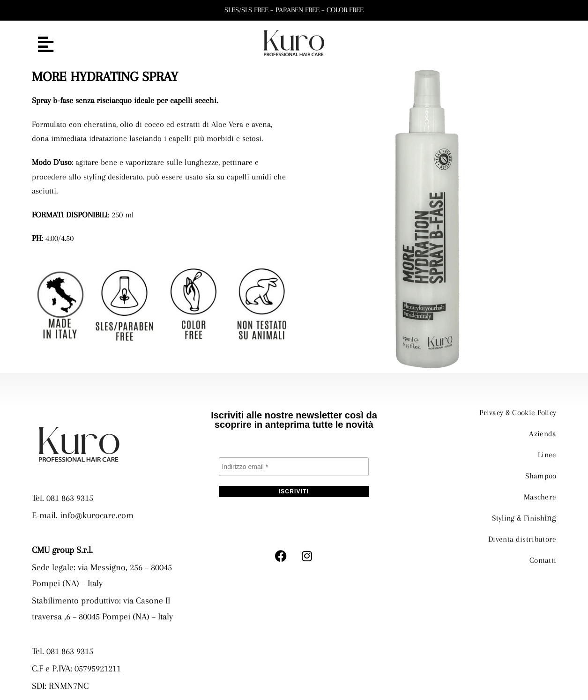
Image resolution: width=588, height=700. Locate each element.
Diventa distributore (519, 536)
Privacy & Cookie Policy (513, 412)
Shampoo (538, 474)
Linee (546, 454)
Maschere (538, 495)
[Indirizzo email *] (294, 467)
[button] (116, 45)
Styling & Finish (515, 515)
